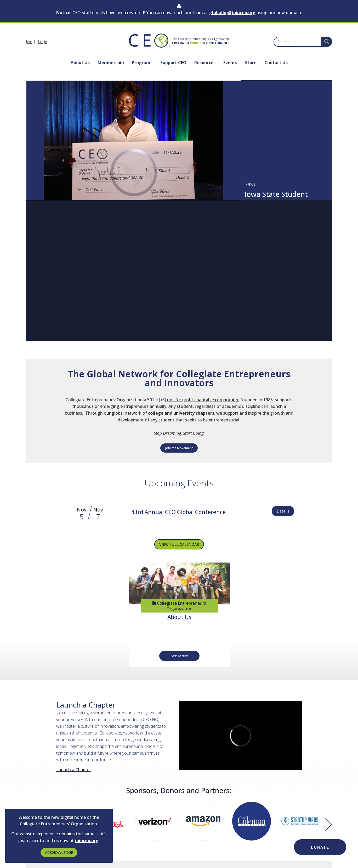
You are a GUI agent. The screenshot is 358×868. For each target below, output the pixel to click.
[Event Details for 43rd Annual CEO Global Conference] (178, 513)
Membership (111, 63)
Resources (205, 63)
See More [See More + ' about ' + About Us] (179, 656)
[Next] (329, 825)
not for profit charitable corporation (203, 400)
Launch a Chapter (74, 770)
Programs (142, 63)
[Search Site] (326, 41)
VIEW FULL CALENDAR (179, 544)
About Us (80, 63)
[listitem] (32, 42)
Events (230, 63)
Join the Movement (179, 448)
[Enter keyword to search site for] (298, 42)
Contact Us (276, 63)
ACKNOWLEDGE (59, 852)
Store (251, 63)
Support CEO (173, 63)
